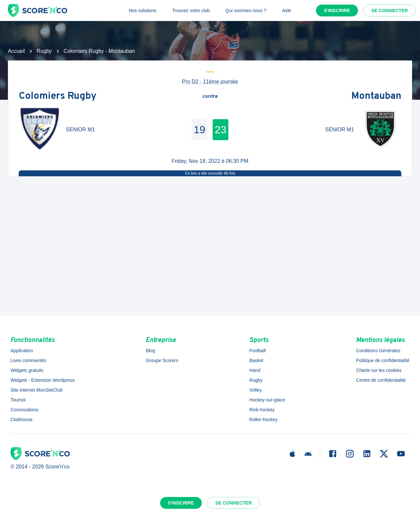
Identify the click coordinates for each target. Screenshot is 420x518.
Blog (150, 351)
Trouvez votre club (191, 11)
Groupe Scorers (162, 360)
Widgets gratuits (27, 370)
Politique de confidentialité (383, 360)
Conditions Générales (378, 351)
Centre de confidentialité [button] (381, 380)
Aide (287, 11)
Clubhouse (21, 420)
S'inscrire (337, 11)
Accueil (16, 51)
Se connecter (390, 11)
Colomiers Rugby (58, 97)
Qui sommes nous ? (246, 11)
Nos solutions (142, 11)
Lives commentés (28, 360)
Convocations (24, 410)
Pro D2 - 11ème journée (210, 82)
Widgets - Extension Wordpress (43, 380)
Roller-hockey (263, 420)
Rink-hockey (262, 410)
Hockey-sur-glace (267, 400)
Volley (255, 390)
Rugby (44, 51)
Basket (256, 360)
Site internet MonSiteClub (37, 390)
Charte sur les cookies (379, 370)
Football (258, 351)
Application (22, 351)
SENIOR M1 (80, 129)
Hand (255, 370)
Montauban (376, 97)
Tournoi (18, 400)
